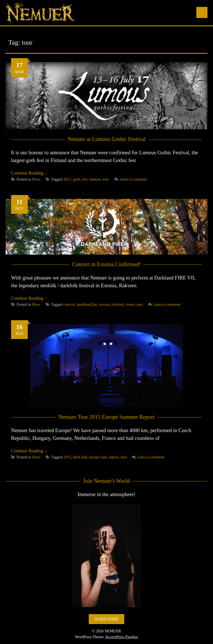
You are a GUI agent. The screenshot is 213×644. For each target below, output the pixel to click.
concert (69, 305)
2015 (67, 457)
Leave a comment (130, 179)
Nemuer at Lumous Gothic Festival (106, 139)
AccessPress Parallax (122, 637)
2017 (67, 179)
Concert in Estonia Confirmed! (106, 264)
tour (106, 179)
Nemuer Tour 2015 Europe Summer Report (107, 417)
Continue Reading (29, 173)
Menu (202, 12)
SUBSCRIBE (106, 619)
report (114, 457)
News (36, 179)
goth (77, 179)
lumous (95, 179)
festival (118, 305)
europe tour (98, 457)
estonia (105, 305)
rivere (130, 305)
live (85, 179)
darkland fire (87, 305)
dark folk (80, 457)
